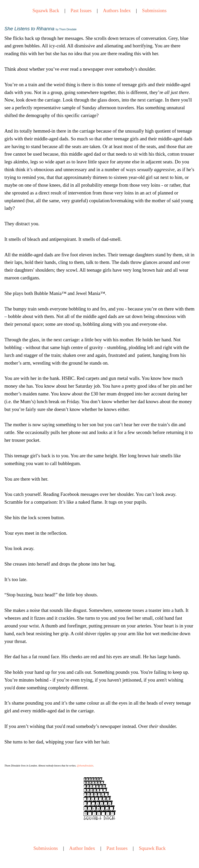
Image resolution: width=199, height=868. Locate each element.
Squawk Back (46, 10)
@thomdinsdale (85, 766)
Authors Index (117, 10)
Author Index (82, 848)
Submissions (154, 10)
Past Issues (81, 10)
